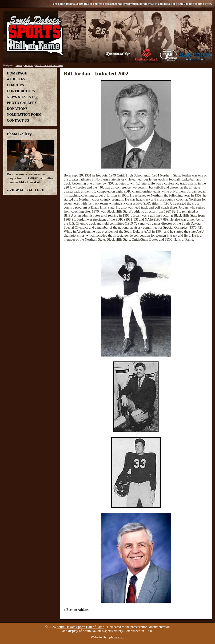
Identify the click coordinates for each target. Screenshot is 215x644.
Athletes (28, 65)
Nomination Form (24, 115)
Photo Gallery (22, 103)
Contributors (21, 91)
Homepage (17, 73)
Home (19, 65)
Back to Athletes (78, 610)
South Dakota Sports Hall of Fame (80, 627)
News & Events (21, 97)
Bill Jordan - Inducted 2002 (49, 65)
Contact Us (18, 120)
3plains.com (116, 637)
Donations (17, 109)
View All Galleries (28, 190)
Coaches (15, 85)
